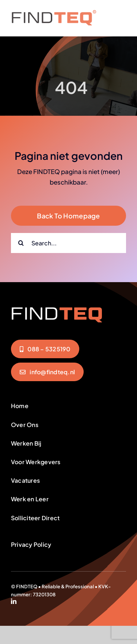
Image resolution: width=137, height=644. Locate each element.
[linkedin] (14, 601)
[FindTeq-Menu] (54, 13)
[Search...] (68, 243)
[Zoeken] (21, 243)
